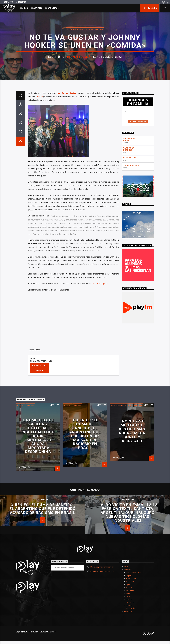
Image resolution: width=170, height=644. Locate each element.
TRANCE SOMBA (131, 445)
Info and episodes (138, 401)
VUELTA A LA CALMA (130, 419)
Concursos (53, 8)
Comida (39, 376)
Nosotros (21, 2)
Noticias (38, 8)
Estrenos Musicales (75, 158)
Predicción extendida (138, 516)
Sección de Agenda (100, 563)
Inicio (26, 8)
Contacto (8, 2)
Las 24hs (150, 8)
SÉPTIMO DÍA (130, 437)
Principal (99, 158)
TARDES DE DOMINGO (129, 429)
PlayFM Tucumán (80, 186)
